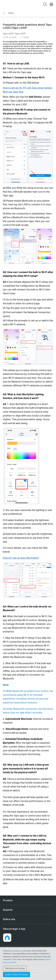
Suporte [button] (8, 910)
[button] (7, 937)
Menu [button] (5, 4)
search (45, 4)
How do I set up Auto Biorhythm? (21, 558)
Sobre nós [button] (9, 919)
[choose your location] (51, 4)
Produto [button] (8, 900)
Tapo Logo (28, 4)
